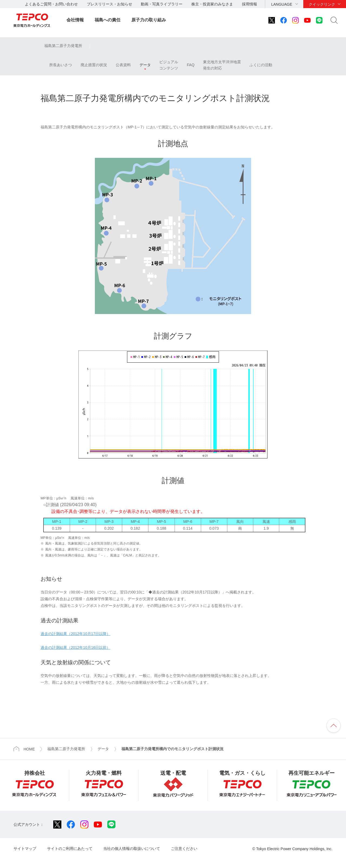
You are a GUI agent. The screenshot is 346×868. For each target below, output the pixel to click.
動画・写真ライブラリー (162, 4)
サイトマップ (25, 849)
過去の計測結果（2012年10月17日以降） (75, 634)
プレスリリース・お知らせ (109, 4)
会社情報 (75, 20)
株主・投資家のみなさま (212, 4)
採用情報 (249, 4)
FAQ (191, 65)
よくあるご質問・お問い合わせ (51, 4)
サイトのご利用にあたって (70, 849)
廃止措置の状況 (94, 65)
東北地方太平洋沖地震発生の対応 (222, 65)
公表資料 (123, 65)
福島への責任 (108, 20)
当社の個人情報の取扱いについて (132, 849)
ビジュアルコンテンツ (169, 65)
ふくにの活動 (261, 65)
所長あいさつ (58, 65)
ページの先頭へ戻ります (334, 726)
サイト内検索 (334, 20)
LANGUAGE (282, 4)
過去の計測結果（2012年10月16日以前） (75, 647)
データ (145, 65)
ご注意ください (184, 849)
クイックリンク (322, 4)
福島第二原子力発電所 (63, 46)
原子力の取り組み (149, 20)
